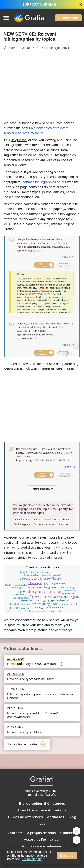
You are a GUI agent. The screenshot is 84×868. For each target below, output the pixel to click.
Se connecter (68, 18)
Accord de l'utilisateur (42, 839)
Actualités (56, 817)
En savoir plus (32, 859)
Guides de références (25, 817)
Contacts (15, 833)
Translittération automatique (42, 810)
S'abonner (68, 833)
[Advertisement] (42, 85)
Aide (42, 823)
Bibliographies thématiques (42, 803)
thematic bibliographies (39, 182)
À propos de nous (41, 833)
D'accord (67, 855)
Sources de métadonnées (42, 846)
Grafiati (25, 48)
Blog (72, 817)
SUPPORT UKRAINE (39, 4)
